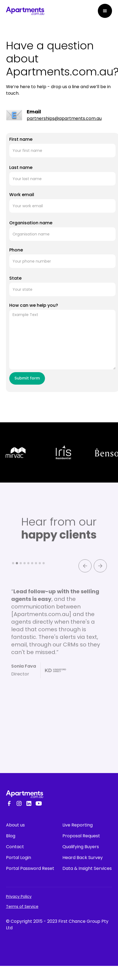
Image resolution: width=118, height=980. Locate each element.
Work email (22, 195)
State (15, 278)
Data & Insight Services (87, 868)
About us (15, 825)
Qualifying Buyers (81, 847)
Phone (16, 250)
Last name (21, 167)
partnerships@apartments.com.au (64, 118)
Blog (11, 836)
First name (21, 139)
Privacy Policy (19, 896)
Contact (15, 847)
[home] (25, 11)
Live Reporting (78, 825)
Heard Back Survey (83, 858)
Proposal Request (81, 836)
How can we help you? (34, 305)
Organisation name (31, 223)
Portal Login (19, 858)
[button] (105, 11)
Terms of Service (22, 906)
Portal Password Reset (30, 868)
